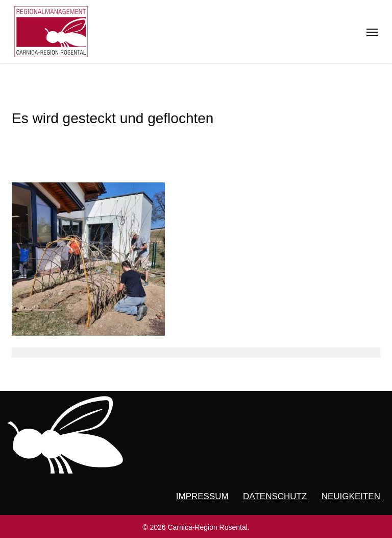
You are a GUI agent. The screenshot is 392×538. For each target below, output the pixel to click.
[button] (372, 32)
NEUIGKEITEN (351, 496)
